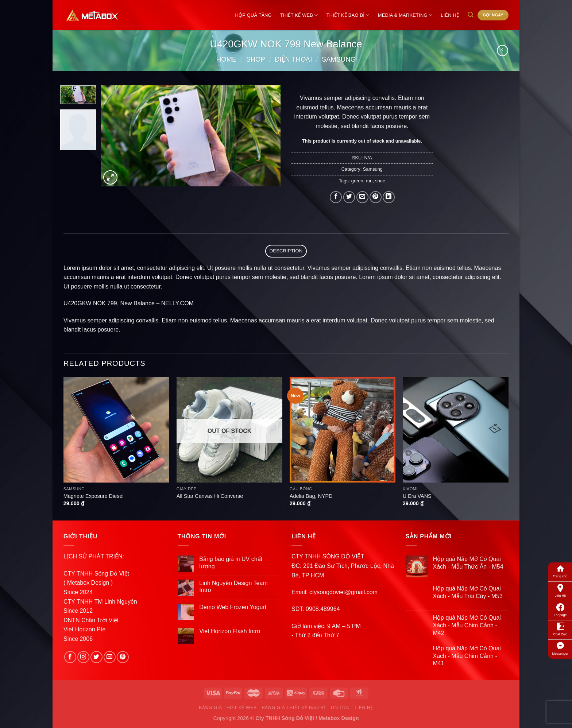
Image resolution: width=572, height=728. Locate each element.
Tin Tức (340, 708)
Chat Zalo (560, 629)
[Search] (470, 15)
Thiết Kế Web (299, 15)
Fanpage (560, 609)
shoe (380, 181)
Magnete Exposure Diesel (94, 496)
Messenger (560, 648)
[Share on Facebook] (336, 197)
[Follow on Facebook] (70, 657)
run (369, 181)
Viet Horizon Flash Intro (230, 631)
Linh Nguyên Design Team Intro (233, 586)
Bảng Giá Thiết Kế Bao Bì (294, 708)
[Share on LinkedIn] (389, 197)
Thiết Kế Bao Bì (348, 15)
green (357, 181)
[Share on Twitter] (349, 197)
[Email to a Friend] (362, 197)
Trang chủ (560, 571)
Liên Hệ (560, 590)
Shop (256, 59)
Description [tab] (286, 251)
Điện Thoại (293, 59)
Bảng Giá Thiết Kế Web (228, 708)
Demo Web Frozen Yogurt (233, 607)
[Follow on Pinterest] (123, 657)
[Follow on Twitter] (96, 657)
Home (226, 59)
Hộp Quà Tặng (254, 15)
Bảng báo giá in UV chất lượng (231, 562)
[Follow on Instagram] (83, 657)
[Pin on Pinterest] (376, 197)
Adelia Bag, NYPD (311, 496)
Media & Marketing (405, 15)
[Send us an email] (110, 657)
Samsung (339, 59)
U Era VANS (417, 496)
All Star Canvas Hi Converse (210, 496)
